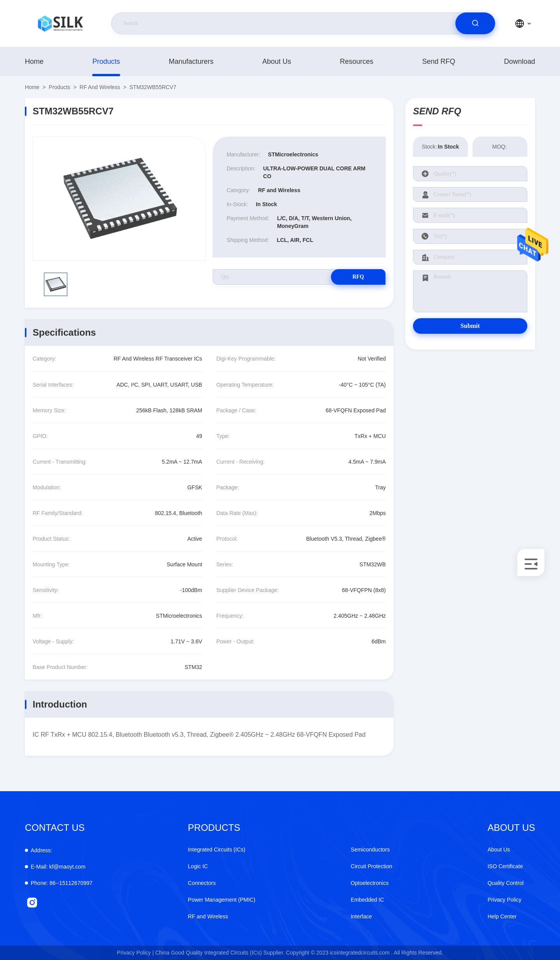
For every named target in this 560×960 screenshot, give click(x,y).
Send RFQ (438, 61)
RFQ (358, 277)
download (520, 61)
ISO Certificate (505, 866)
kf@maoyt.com (58, 867)
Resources (357, 61)
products (106, 61)
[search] (475, 23)
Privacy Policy (505, 900)
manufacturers (191, 61)
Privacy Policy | (136, 953)
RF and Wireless (100, 87)
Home (34, 61)
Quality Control (506, 883)
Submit (470, 326)
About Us (276, 61)
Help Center (502, 916)
